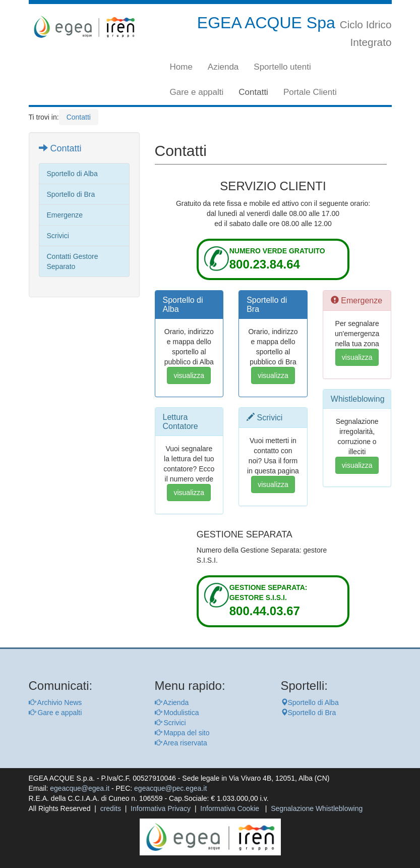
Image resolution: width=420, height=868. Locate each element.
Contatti (253, 92)
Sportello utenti (282, 67)
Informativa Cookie (230, 808)
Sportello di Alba (310, 702)
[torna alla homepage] (84, 27)
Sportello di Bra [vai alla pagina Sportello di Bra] (71, 194)
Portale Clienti (310, 92)
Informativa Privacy (161, 808)
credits (111, 808)
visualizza (189, 375)
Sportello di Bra (309, 713)
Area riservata (181, 743)
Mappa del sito (182, 733)
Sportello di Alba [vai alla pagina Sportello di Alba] (72, 174)
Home (181, 67)
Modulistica (177, 713)
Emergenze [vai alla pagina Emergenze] (65, 215)
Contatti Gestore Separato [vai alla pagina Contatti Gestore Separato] (73, 261)
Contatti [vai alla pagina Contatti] (60, 148)
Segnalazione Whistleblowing (317, 808)
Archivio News (55, 702)
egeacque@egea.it (80, 788)
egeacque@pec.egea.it (170, 788)
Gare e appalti (197, 92)
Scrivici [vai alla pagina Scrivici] (58, 236)
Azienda (223, 67)
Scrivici (170, 723)
